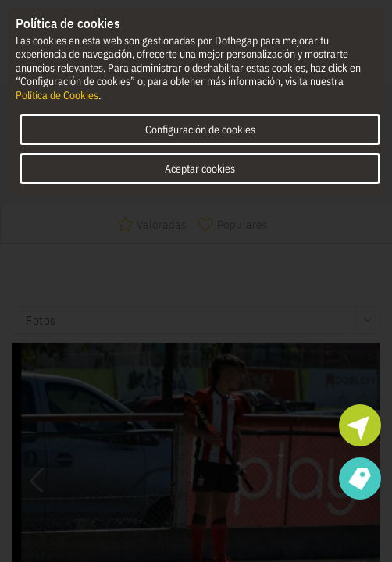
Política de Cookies (57, 95)
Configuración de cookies (200, 130)
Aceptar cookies (200, 169)
